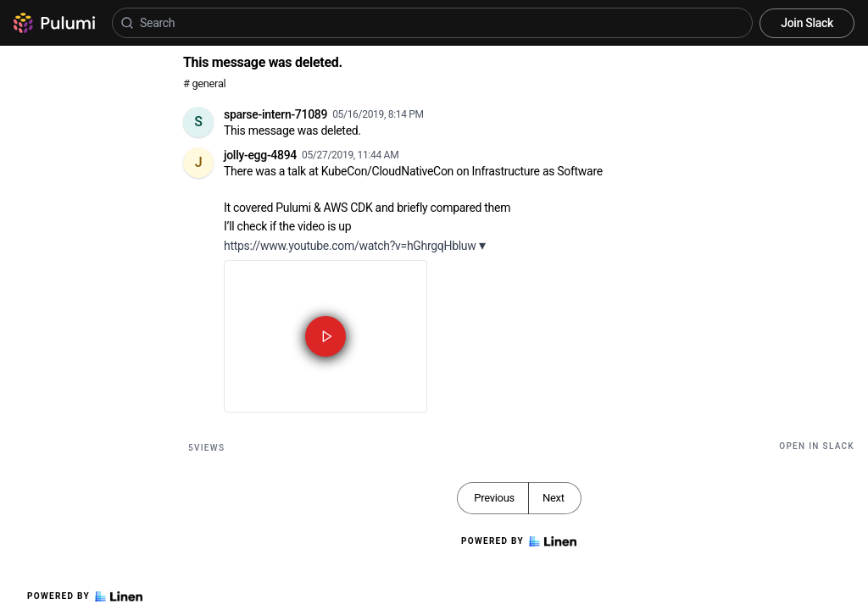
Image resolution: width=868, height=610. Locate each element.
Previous (494, 498)
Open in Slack (817, 446)
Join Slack (807, 23)
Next (554, 498)
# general (204, 83)
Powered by (85, 596)
